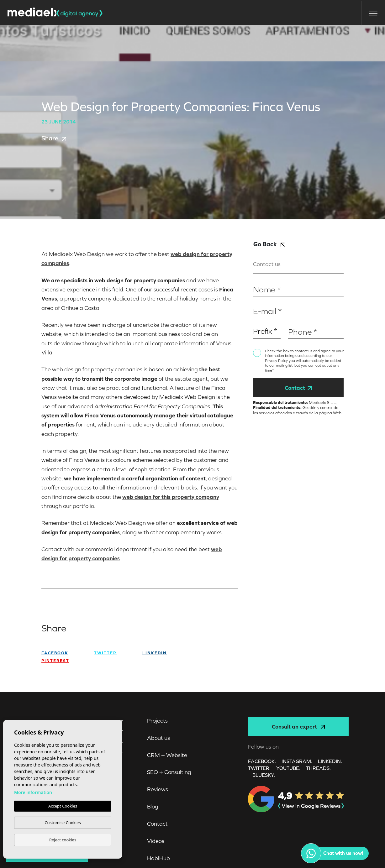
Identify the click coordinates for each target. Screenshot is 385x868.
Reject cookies (63, 840)
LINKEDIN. (330, 761)
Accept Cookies (63, 806)
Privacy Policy (277, 361)
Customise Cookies (63, 823)
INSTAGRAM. (297, 761)
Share (54, 138)
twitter (105, 653)
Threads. (318, 768)
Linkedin (155, 653)
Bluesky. (264, 775)
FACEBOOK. (262, 761)
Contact (298, 388)
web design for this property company (171, 497)
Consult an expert (298, 727)
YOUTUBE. (288, 768)
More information (33, 792)
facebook (55, 653)
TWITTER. (259, 768)
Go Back (269, 244)
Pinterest (55, 661)
